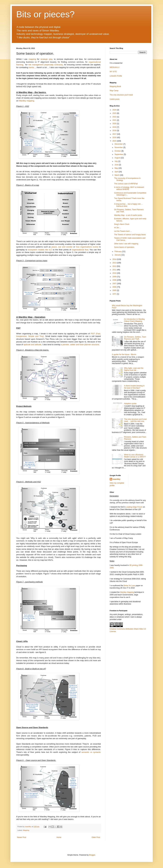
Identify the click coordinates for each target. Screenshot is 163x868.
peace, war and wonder (62, 247)
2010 (115, 273)
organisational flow (80, 250)
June (117, 165)
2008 (115, 280)
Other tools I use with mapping (126, 244)
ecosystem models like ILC (40, 250)
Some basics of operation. (124, 247)
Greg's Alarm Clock (122, 224)
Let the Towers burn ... (123, 231)
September (119, 154)
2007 (115, 284)
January (118, 255)
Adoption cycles (130, 404)
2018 (115, 131)
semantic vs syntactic (91, 752)
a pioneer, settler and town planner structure (80, 345)
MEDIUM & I (115, 67)
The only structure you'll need (121, 95)
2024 (115, 110)
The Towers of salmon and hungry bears (130, 235)
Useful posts (115, 99)
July (116, 161)
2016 (115, 138)
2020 (115, 124)
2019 (115, 127)
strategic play (46, 59)
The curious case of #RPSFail (126, 184)
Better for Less (129, 586)
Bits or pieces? (46, 14)
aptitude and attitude (32, 345)
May (116, 168)
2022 (115, 117)
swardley (117, 479)
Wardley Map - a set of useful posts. (128, 215)
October (118, 151)
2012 (115, 266)
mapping (32, 59)
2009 (115, 277)
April (117, 172)
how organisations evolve (87, 247)
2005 (115, 290)
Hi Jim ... (118, 228)
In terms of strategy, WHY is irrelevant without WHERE (129, 188)
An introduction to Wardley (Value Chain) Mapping (134, 320)
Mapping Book (115, 86)
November (119, 147)
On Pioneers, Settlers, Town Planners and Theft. (135, 338)
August (118, 158)
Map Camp (114, 91)
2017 (115, 134)
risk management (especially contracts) (46, 65)
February (118, 251)
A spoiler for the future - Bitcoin (124, 355)
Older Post (96, 837)
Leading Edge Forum (134, 507)
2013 (115, 263)
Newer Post (22, 837)
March (117, 175)
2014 (115, 259)
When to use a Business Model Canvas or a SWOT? (135, 456)
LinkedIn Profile (116, 76)
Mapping (26, 830)
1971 (115, 294)
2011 (115, 270)
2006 (115, 287)
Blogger (92, 855)
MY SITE (113, 72)
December (119, 144)
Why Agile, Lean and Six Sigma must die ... (134, 369)
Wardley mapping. (27, 101)
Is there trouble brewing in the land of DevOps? (134, 387)
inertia (31, 67)
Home (59, 837)
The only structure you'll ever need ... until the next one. (135, 420)
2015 (115, 141)
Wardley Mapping (127, 592)
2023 (115, 113)
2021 (115, 120)
